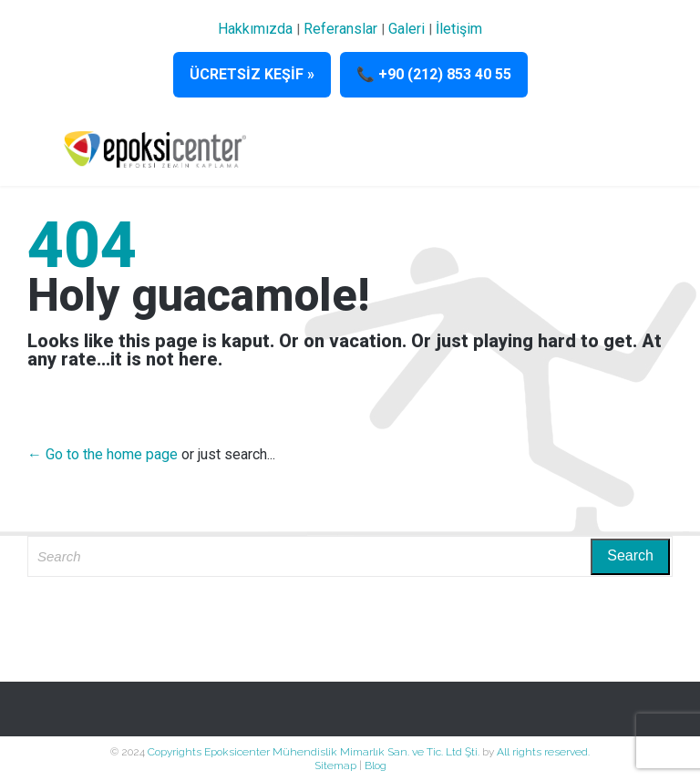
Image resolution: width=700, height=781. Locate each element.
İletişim (459, 29)
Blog (376, 766)
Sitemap (335, 766)
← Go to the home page (103, 454)
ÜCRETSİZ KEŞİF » (252, 74)
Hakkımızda (255, 29)
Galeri (407, 29)
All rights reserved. (543, 752)
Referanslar (340, 29)
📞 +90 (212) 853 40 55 (434, 74)
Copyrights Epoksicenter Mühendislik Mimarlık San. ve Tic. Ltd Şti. (315, 752)
